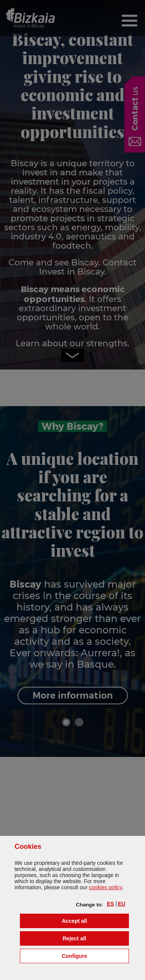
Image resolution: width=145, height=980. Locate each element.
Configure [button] (95, 955)
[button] (110, 904)
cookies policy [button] (105, 887)
